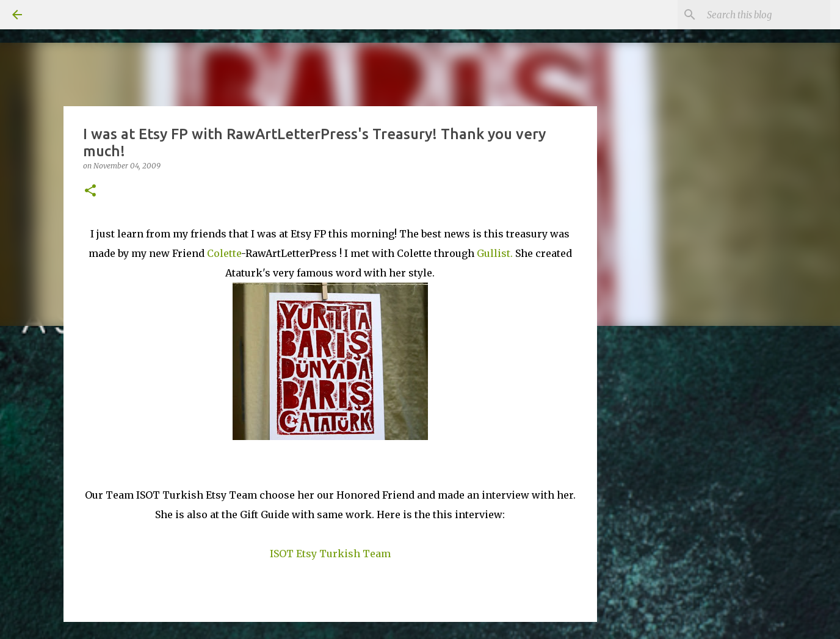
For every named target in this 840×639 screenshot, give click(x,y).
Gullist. (495, 253)
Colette (224, 253)
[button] (90, 191)
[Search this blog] (766, 15)
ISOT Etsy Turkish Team (330, 554)
